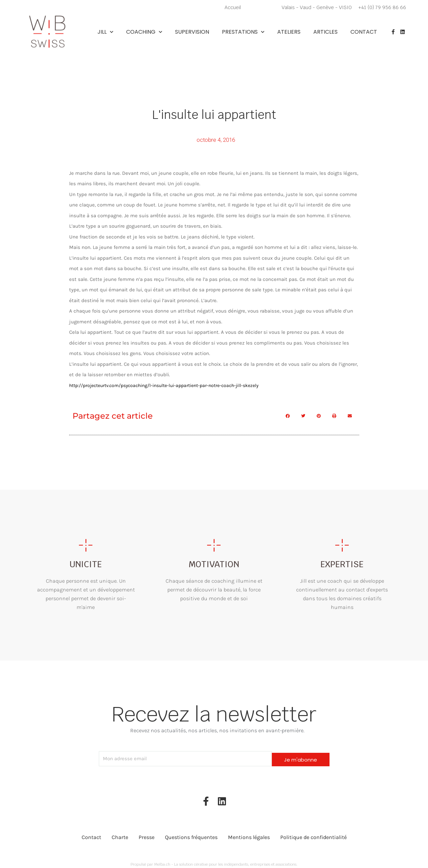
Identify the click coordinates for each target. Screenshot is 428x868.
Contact (364, 32)
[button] (288, 415)
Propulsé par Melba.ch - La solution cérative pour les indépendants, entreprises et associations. (214, 860)
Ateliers (289, 32)
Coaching (144, 32)
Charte (120, 833)
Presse (147, 833)
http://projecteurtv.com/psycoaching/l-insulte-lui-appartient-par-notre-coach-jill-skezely (172, 385)
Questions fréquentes (191, 833)
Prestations (243, 32)
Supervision (192, 32)
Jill (105, 32)
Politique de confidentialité (313, 833)
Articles (325, 32)
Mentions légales (249, 833)
